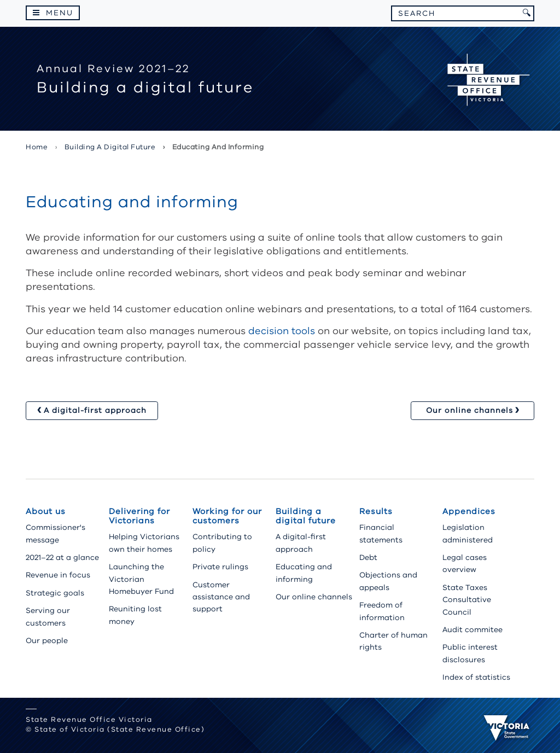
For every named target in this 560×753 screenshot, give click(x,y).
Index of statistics (476, 677)
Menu (60, 13)
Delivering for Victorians (139, 516)
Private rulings (220, 567)
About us (46, 511)
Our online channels (314, 597)
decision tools (282, 331)
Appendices (469, 511)
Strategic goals (55, 593)
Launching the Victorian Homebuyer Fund (141, 579)
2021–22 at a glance (62, 558)
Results (376, 511)
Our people (47, 641)
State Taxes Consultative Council (467, 600)
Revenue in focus (58, 575)
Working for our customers (227, 516)
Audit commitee (472, 630)
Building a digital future (110, 147)
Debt (368, 558)
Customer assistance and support (221, 597)
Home (37, 147)
